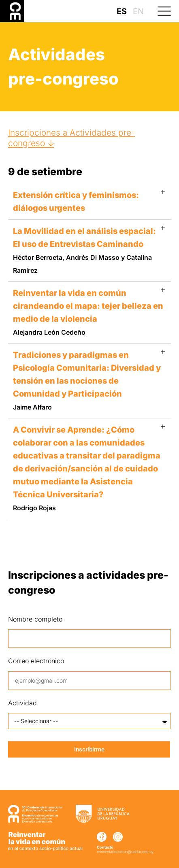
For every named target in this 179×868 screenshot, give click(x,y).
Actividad (22, 703)
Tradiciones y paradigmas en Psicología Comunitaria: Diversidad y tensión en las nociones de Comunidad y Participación (87, 381)
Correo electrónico (36, 661)
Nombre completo (35, 619)
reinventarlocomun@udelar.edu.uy (125, 852)
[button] (167, 11)
